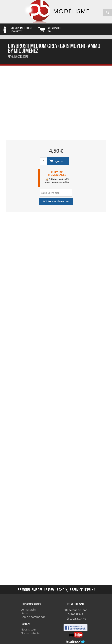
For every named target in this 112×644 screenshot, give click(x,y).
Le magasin (28, 609)
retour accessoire (18, 57)
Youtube (76, 635)
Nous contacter (31, 633)
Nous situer (28, 629)
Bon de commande (33, 617)
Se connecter (24, 30)
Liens (24, 613)
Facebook (76, 628)
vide (61, 30)
